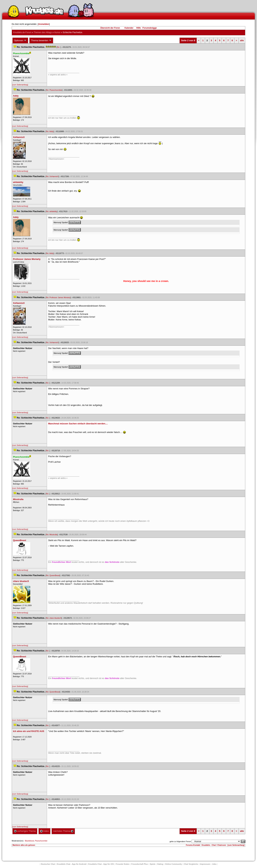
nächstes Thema (63, 831)
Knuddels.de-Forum (22, 32)
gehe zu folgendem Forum (180, 841)
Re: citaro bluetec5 (54, 618)
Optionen (20, 41)
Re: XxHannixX (52, 176)
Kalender (129, 28)
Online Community (173, 864)
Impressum (205, 864)
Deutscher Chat (48, 864)
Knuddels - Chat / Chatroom (214, 845)
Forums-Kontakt (193, 845)
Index (44, 831)
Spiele (153, 864)
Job (214, 864)
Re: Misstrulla (52, 535)
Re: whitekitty (52, 211)
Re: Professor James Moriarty (58, 297)
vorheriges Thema (25, 831)
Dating (160, 864)
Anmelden (44, 24)
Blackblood (29, 841)
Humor (57, 32)
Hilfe (139, 28)
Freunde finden (122, 864)
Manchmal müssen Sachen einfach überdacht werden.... (78, 424)
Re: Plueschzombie (54, 90)
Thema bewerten (41, 41)
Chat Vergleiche (191, 864)
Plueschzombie (41, 841)
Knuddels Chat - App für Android (72, 864)
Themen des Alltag (43, 32)
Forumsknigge (150, 28)
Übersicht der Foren (110, 28)
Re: (59, 47)
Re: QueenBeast (53, 575)
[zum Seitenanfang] (20, 85)
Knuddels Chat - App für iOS (101, 864)
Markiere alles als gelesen (24, 845)
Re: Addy (50, 131)
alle (242, 40)
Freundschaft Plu (140, 864)
